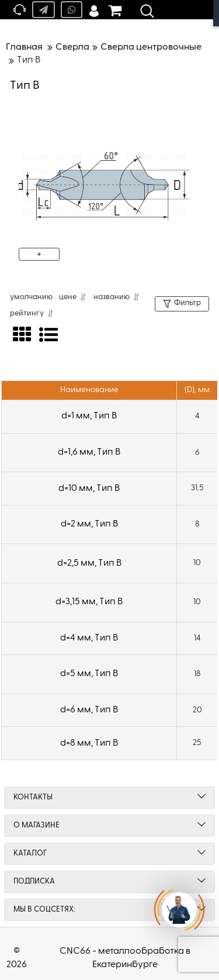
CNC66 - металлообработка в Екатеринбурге (125, 958)
